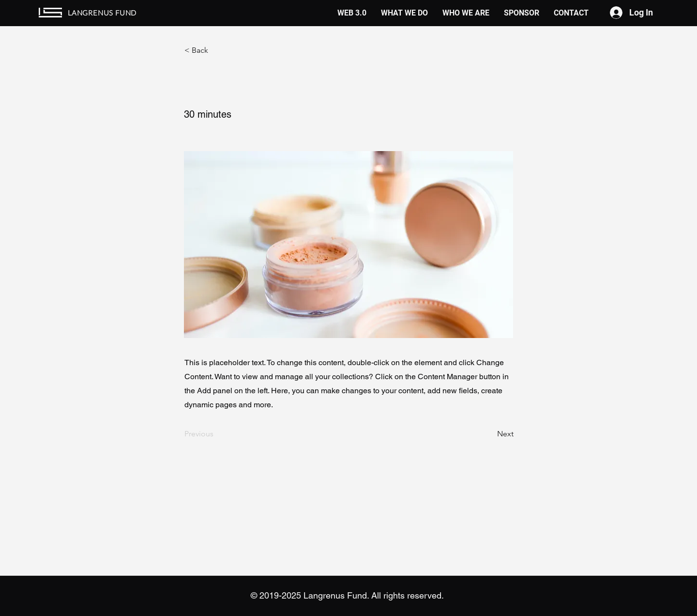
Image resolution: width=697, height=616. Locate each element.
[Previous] (216, 434)
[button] (216, 50)
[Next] (489, 434)
